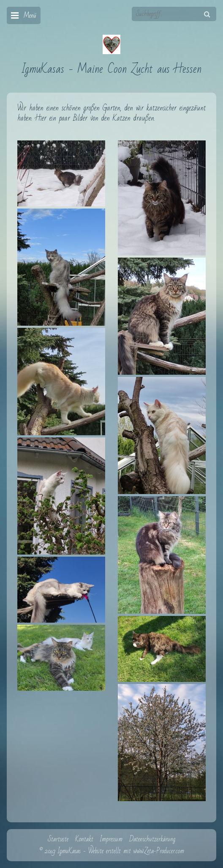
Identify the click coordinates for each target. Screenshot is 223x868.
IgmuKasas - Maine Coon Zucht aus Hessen (112, 69)
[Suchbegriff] (174, 14)
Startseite (58, 839)
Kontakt (84, 839)
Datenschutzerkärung (152, 839)
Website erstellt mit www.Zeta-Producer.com (136, 851)
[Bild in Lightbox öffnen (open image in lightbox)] (61, 173)
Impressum (111, 839)
